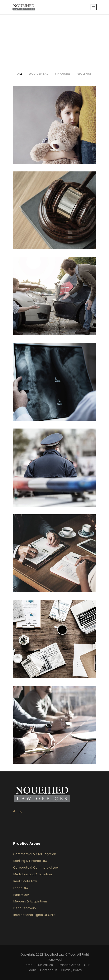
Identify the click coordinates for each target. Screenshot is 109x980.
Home (28, 965)
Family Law (21, 895)
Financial (63, 74)
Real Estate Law (25, 881)
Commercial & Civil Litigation (35, 854)
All (20, 74)
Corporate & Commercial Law (36, 868)
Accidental (39, 74)
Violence (85, 74)
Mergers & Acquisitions (30, 901)
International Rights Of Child (34, 915)
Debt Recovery (25, 908)
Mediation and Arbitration (33, 874)
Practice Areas (69, 965)
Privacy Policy (72, 970)
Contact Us (49, 970)
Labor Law (21, 888)
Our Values (45, 965)
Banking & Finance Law (30, 861)
